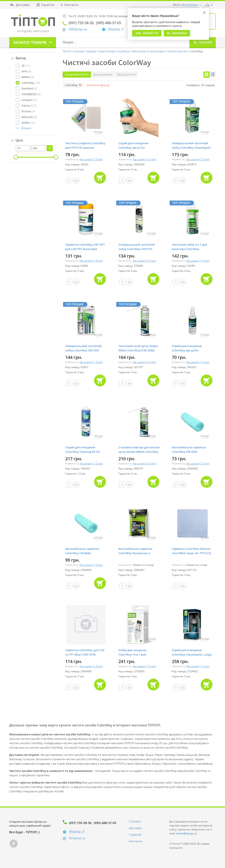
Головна (135, 821)
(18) (31, 83)
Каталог (30, 42)
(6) (29, 117)
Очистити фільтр (98, 85)
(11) (26, 66)
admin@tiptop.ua (186, 833)
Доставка (136, 828)
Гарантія (135, 835)
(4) (26, 71)
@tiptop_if (116, 29)
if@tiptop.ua (77, 838)
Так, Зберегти (147, 33)
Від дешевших (103, 74)
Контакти (136, 841)
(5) (29, 88)
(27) (29, 106)
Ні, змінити (177, 33)
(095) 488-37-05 (105, 823)
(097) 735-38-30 (80, 823)
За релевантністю (77, 74)
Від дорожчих (126, 74)
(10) (28, 123)
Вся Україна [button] (190, 5)
